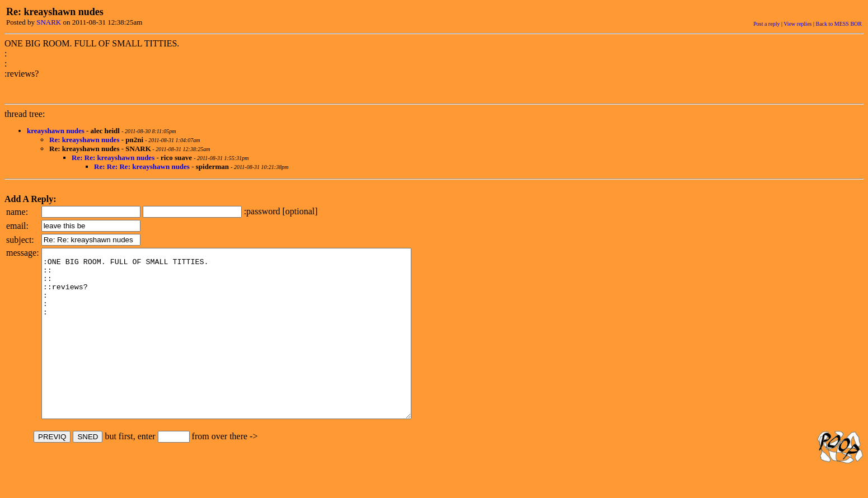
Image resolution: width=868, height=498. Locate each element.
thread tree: (25, 114)
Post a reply (766, 24)
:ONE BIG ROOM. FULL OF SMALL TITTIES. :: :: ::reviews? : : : (249, 350)
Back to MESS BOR (839, 24)
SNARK (49, 22)
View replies (797, 24)
